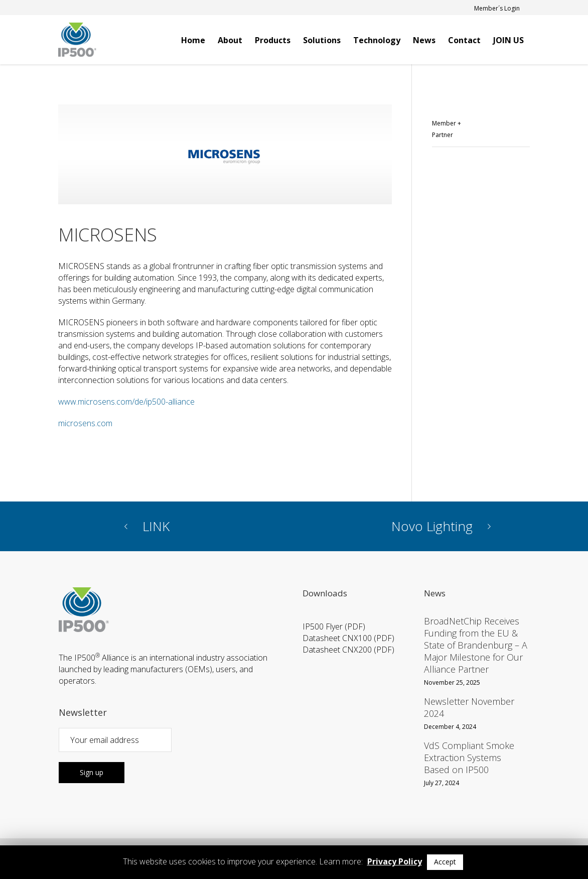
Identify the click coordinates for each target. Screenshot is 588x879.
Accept (445, 862)
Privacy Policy (395, 861)
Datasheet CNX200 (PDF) (348, 650)
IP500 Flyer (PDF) (334, 626)
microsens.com (85, 423)
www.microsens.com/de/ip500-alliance (126, 402)
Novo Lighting (432, 526)
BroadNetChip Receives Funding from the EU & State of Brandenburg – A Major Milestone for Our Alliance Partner (476, 645)
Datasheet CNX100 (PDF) (348, 638)
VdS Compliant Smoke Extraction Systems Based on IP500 (469, 758)
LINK (156, 526)
